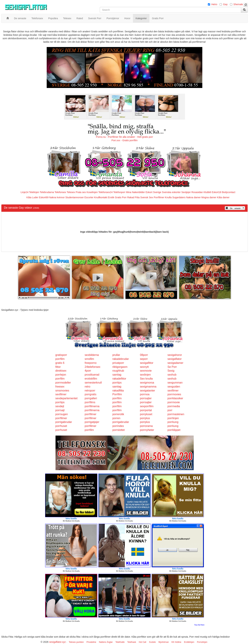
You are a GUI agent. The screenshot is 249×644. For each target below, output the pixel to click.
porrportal (146, 410)
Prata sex (81, 192)
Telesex (71, 192)
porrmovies (174, 394)
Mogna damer (209, 197)
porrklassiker (175, 398)
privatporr (118, 363)
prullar (116, 355)
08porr (144, 355)
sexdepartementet (66, 398)
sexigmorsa (147, 383)
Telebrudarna (47, 192)
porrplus (145, 418)
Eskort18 (217, 192)
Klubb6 (207, 192)
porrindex (118, 426)
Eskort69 (44, 197)
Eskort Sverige (153, 192)
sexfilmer (173, 391)
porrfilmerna (92, 406)
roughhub (118, 371)
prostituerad (92, 375)
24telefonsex (93, 367)
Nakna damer (193, 197)
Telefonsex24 (106, 192)
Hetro (214, 4)
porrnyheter (147, 430)
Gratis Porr (121, 197)
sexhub (172, 375)
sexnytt (144, 367)
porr (170, 410)
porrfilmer (91, 414)
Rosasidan (197, 192)
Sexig (171, 371)
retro (88, 387)
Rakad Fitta (133, 197)
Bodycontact (229, 192)
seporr (144, 359)
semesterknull (93, 383)
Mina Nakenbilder (135, 192)
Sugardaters (179, 197)
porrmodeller (63, 383)
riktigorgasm (120, 367)
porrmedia (174, 406)
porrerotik (118, 414)
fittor (58, 367)
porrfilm (60, 359)
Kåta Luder (32, 197)
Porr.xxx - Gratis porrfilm (125, 140)
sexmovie (146, 371)
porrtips (117, 383)
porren (116, 418)
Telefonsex (60, 192)
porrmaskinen (176, 414)
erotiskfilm (91, 379)
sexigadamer (175, 363)
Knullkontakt (101, 197)
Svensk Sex (147, 197)
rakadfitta (118, 391)
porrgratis (91, 394)
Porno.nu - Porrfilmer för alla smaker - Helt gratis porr (124, 137)
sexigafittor (147, 363)
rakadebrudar (121, 359)
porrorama (146, 426)
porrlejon (61, 375)
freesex (60, 387)
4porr (88, 371)
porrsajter (146, 398)
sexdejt (60, 406)
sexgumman (175, 383)
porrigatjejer (92, 422)
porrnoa (145, 394)
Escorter (89, 197)
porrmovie (174, 402)
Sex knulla (146, 379)
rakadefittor (119, 379)
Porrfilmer (159, 197)
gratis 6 (60, 363)
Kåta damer (223, 197)
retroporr (90, 391)
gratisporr (61, 355)
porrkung (173, 422)
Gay (225, 4)
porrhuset (61, 426)
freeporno (91, 363)
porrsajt (60, 410)
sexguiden (174, 387)
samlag (117, 375)
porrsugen (62, 414)
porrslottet (119, 430)
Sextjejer (186, 192)
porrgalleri (91, 398)
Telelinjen (34, 192)
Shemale (238, 4)
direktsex (61, 371)
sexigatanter (147, 391)
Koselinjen (92, 192)
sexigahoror (175, 355)
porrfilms (90, 402)
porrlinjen (173, 418)
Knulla (168, 197)
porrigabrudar (64, 422)
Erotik (111, 197)
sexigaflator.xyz (57, 642)
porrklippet (174, 430)
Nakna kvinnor (57, 197)
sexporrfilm (147, 406)
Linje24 (24, 192)
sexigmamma (148, 387)
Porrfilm (117, 394)
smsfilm (89, 359)
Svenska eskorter (171, 192)
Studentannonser (75, 197)
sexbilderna (92, 355)
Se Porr (172, 367)
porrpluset (146, 414)
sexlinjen (145, 375)
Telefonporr (119, 192)
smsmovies (62, 391)
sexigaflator (174, 359)
